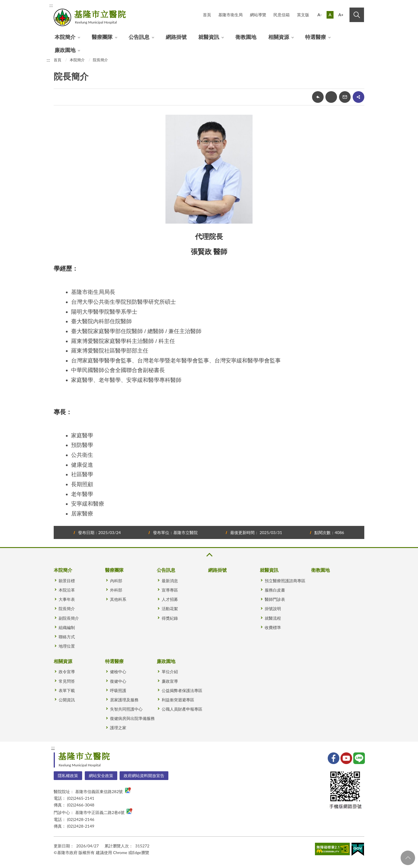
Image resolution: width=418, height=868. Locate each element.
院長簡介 (100, 60)
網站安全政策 (101, 776)
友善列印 (331, 97)
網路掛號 (176, 37)
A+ (341, 15)
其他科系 (118, 599)
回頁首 (408, 858)
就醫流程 (273, 618)
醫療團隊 (102, 37)
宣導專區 (170, 590)
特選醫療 (316, 37)
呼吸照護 (118, 690)
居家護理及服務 (124, 700)
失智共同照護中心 (126, 709)
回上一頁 (318, 97)
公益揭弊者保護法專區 (182, 690)
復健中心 (118, 681)
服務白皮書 (275, 590)
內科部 (116, 581)
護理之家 (118, 728)
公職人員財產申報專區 (182, 709)
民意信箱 (282, 15)
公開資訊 (67, 700)
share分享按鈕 (358, 97)
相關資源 (279, 37)
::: (51, 5)
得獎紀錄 (170, 618)
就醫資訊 (209, 37)
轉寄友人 (345, 97)
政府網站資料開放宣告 (144, 776)
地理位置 (67, 646)
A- (320, 15)
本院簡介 (65, 37)
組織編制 (67, 627)
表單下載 (67, 690)
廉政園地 (65, 50)
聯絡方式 (67, 637)
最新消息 (170, 581)
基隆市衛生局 (230, 15)
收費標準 (273, 627)
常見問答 (67, 681)
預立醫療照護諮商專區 (285, 581)
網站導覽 (258, 15)
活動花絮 (170, 609)
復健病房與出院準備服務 (132, 718)
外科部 (116, 590)
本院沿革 (67, 590)
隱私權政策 (68, 776)
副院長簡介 (69, 618)
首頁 (207, 15)
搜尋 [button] (357, 15)
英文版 (303, 15)
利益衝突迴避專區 (178, 700)
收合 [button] (209, 555)
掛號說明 (273, 609)
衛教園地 (246, 37)
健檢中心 (118, 672)
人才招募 (170, 599)
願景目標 (67, 581)
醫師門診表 (275, 599)
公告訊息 (139, 37)
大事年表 (67, 599)
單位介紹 (170, 672)
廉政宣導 (170, 681)
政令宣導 (67, 672)
